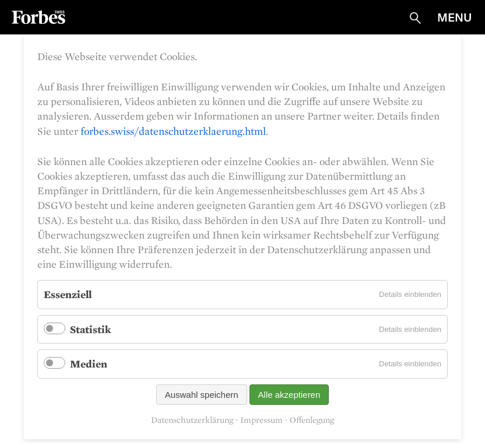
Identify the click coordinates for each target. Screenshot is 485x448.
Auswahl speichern (202, 395)
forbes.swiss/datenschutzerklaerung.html (173, 131)
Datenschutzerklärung (192, 420)
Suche (415, 18)
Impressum (261, 420)
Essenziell (68, 294)
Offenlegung (312, 420)
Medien (89, 364)
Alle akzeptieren (289, 395)
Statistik (90, 329)
